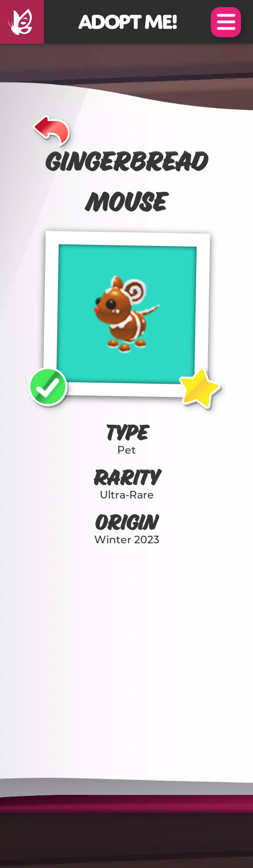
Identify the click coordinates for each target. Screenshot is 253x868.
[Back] (52, 129)
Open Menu (226, 22)
